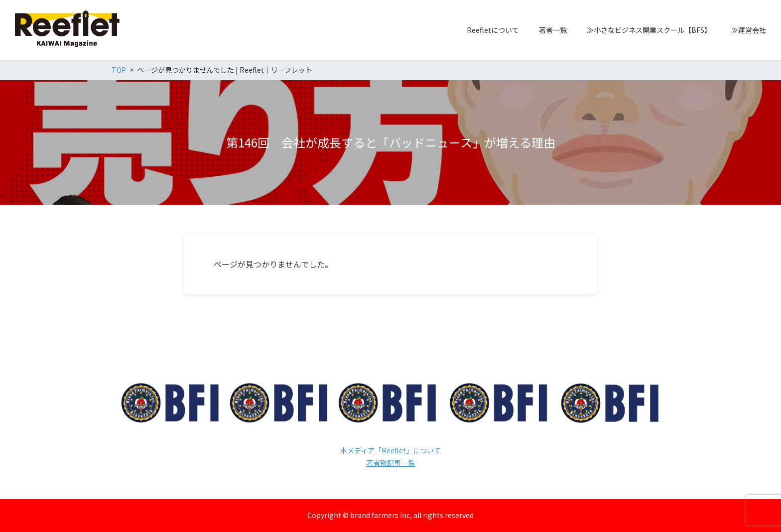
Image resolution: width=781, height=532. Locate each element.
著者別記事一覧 (390, 463)
